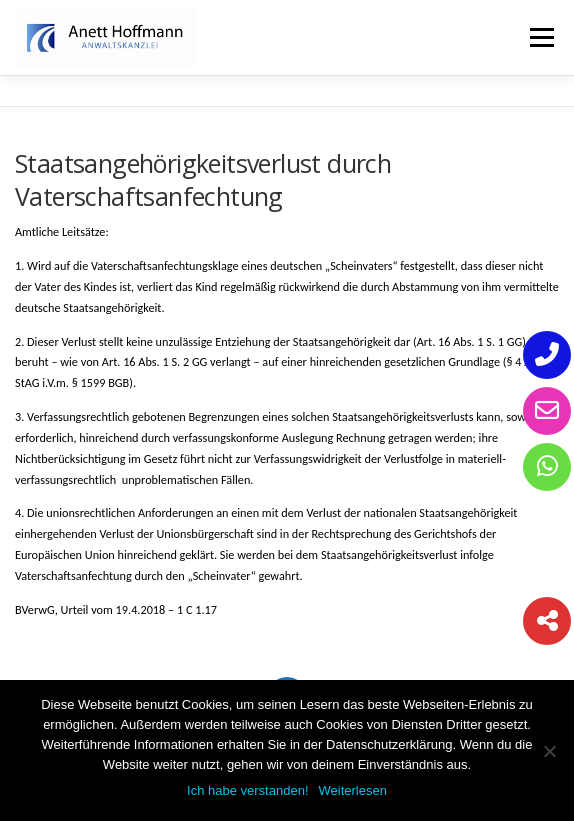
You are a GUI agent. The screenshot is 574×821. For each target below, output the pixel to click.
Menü (540, 37)
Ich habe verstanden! (247, 790)
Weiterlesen (353, 790)
